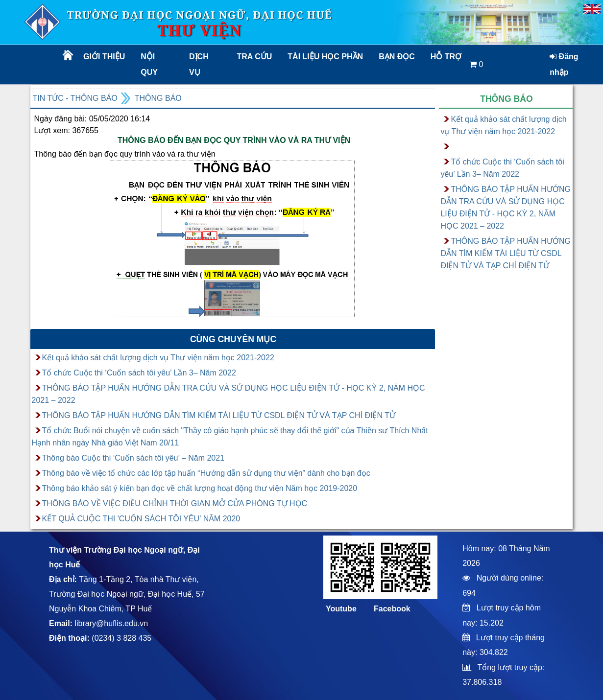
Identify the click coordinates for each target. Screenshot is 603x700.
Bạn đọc (397, 57)
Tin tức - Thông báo (75, 98)
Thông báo (158, 98)
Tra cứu (255, 57)
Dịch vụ (199, 64)
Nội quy (149, 64)
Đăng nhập (564, 64)
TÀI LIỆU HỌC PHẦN (325, 57)
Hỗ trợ (446, 57)
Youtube (341, 609)
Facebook (392, 609)
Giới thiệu (104, 57)
